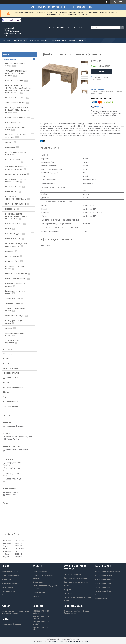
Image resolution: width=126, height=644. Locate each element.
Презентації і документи (13, 387)
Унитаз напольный (13, 303)
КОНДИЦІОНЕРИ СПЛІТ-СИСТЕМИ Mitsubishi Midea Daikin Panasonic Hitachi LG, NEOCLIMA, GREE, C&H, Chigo (18, 89)
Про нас (6, 382)
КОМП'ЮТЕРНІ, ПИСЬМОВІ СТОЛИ (16, 153)
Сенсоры (9, 328)
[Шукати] (122, 27)
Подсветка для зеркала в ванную (15, 267)
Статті (6, 363)
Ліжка (66, 586)
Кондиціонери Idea (102, 587)
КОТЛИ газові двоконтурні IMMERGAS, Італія (16, 180)
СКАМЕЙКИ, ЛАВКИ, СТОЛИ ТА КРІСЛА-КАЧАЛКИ (17, 245)
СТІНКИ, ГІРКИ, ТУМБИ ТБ (15, 117)
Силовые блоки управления (16, 274)
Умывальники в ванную (14, 316)
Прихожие (9, 251)
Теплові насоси (101, 599)
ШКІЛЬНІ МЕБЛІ (11, 122)
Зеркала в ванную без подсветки (14, 342)
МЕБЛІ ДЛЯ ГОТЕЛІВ (13, 187)
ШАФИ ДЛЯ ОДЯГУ (13, 234)
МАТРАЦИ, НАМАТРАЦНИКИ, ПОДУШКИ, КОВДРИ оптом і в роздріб (17, 110)
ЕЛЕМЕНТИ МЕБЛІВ (13, 239)
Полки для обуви (12, 261)
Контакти (82, 40)
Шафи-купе (69, 593)
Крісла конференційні (10, 583)
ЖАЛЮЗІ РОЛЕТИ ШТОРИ (15, 204)
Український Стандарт (39, 40)
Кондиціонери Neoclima (104, 579)
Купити (102, 72)
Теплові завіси (101, 595)
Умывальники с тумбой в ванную (15, 292)
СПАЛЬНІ (9, 142)
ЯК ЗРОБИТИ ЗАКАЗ (11, 368)
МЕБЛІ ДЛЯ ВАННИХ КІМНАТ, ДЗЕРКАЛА (17, 136)
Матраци (68, 590)
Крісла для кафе (8, 591)
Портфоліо (8, 349)
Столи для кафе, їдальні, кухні (76, 582)
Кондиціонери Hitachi (103, 575)
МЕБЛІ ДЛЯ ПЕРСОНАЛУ (15, 98)
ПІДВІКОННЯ (10, 209)
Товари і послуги (20, 40)
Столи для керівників (72, 574)
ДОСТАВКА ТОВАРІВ (12, 378)
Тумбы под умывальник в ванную (15, 309)
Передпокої (10, 147)
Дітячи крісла (7, 587)
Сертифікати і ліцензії (12, 397)
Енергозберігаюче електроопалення (12, 161)
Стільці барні (38, 582)
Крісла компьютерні (10, 572)
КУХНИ (8, 229)
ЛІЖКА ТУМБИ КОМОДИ (15, 103)
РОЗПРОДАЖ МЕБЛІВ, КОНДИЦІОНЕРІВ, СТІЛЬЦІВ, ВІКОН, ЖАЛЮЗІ (16, 216)
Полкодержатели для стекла (14, 322)
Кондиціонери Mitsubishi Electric (107, 572)
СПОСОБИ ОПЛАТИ (11, 373)
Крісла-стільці (7, 579)
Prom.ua (76, 639)
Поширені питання (11, 402)
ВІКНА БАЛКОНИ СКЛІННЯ (15, 174)
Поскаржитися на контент (61, 641)
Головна (7, 40)
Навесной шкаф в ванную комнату (15, 285)
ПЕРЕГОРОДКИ (11, 192)
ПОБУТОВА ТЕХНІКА (13, 224)
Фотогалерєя (9, 354)
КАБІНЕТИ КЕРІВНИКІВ (14, 81)
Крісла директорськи (10, 575)
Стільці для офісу (40, 572)
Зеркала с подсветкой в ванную (15, 334)
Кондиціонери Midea (103, 583)
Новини (6, 359)
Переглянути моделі (83, 7)
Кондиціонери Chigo (103, 591)
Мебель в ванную (12, 256)
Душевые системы (13, 298)
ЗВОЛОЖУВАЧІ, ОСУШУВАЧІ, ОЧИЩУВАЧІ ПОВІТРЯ (16, 168)
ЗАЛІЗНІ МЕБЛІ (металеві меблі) (15, 129)
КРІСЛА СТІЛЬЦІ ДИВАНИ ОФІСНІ (15, 65)
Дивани (36, 596)
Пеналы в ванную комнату (16, 279)
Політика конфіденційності (82, 641)
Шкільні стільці (39, 592)
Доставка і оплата (58, 40)
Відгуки (72, 40)
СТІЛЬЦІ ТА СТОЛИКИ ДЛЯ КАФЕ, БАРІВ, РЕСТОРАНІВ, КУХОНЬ (16, 73)
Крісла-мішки (7, 595)
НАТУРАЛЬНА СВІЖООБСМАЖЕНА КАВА (15, 198)
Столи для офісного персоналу (76, 578)
